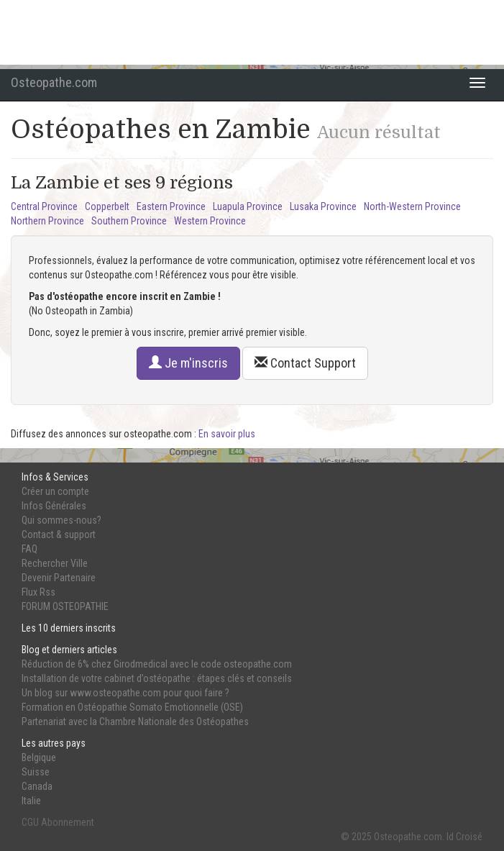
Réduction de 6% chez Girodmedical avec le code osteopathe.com (157, 664)
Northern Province (47, 221)
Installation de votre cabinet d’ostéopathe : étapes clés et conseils (157, 678)
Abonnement (68, 822)
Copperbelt (107, 206)
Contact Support (305, 363)
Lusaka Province (323, 206)
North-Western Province (412, 206)
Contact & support (59, 534)
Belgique (39, 757)
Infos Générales (54, 506)
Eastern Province (171, 206)
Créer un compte (55, 491)
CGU (30, 822)
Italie (31, 801)
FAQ (29, 549)
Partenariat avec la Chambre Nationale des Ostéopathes (135, 722)
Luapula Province (248, 206)
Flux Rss (38, 592)
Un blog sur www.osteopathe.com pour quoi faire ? (125, 693)
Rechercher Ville (55, 563)
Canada (37, 786)
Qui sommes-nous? (61, 520)
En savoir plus (227, 434)
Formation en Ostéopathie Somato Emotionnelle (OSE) (132, 707)
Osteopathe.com (54, 82)
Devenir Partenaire (59, 578)
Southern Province (129, 221)
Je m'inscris (188, 363)
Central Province (44, 206)
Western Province (210, 221)
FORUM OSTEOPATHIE (65, 606)
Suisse (36, 772)
